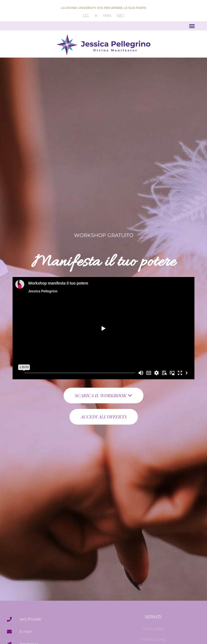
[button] (192, 26)
